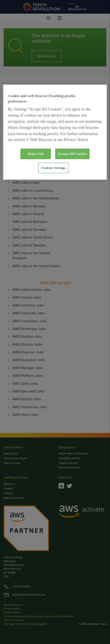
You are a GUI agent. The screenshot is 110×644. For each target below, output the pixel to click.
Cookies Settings (53, 168)
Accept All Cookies (72, 154)
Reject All (36, 154)
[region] (55, 132)
